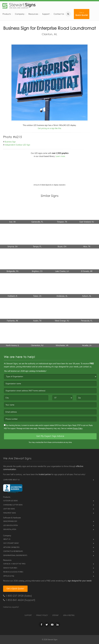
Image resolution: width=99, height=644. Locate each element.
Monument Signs (9, 513)
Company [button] (20, 14)
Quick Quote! (82, 14)
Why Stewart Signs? (11, 543)
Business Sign (10, 142)
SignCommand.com (10, 521)
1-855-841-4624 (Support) (19, 600)
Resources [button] (33, 14)
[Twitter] (47, 625)
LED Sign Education (10, 525)
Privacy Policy (78, 428)
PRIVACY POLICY (42, 615)
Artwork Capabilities (11, 547)
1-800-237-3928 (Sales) (17, 596)
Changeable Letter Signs (13, 505)
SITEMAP (55, 615)
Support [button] (46, 14)
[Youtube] (52, 625)
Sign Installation (10, 529)
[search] (68, 14)
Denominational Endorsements (15, 555)
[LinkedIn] (57, 625)
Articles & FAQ (9, 576)
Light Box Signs (9, 509)
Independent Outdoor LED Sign (17, 145)
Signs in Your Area (10, 568)
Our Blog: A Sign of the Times (14, 564)
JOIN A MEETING (69, 615)
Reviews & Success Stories (13, 572)
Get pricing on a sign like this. (50, 128)
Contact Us (59, 14)
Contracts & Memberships (13, 551)
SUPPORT (28, 615)
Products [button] (7, 14)
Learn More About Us (11, 480)
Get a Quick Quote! (15, 589)
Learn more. (60, 156)
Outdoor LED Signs (10, 501)
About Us (7, 539)
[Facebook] (41, 625)
